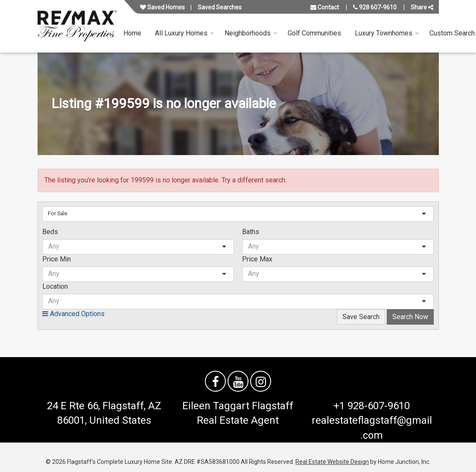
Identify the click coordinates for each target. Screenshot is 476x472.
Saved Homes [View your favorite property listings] (162, 7)
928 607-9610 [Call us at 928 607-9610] (375, 7)
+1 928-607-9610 (372, 406)
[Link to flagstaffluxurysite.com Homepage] (77, 26)
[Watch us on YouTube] (238, 381)
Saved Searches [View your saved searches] (220, 7)
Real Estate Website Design (332, 462)
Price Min (57, 259)
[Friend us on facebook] (215, 381)
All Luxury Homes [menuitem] (181, 33)
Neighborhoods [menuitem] (248, 33)
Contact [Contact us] (325, 7)
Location (55, 286)
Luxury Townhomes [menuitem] (384, 33)
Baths (251, 232)
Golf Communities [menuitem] (314, 33)
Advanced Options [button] (73, 314)
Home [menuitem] (132, 33)
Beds (50, 232)
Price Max (257, 259)
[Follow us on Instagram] (261, 381)
